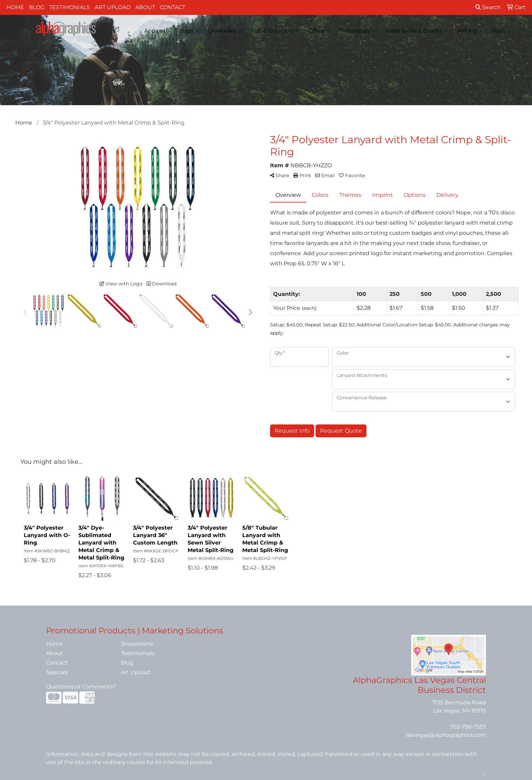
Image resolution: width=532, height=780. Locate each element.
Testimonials (70, 7)
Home (15, 7)
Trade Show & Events (416, 31)
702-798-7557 (468, 727)
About (145, 7)
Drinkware (225, 31)
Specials (57, 672)
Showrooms (137, 644)
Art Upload (113, 7)
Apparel (158, 31)
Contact (173, 7)
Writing (470, 31)
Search (488, 7)
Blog (37, 7)
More (501, 31)
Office (319, 31)
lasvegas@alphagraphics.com (446, 735)
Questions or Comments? (81, 687)
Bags (189, 31)
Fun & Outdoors (275, 31)
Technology (358, 31)
